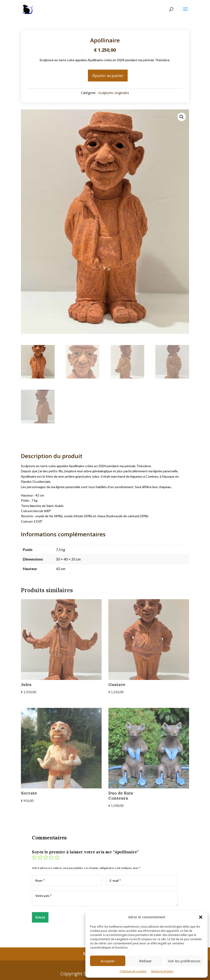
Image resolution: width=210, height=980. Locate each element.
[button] (201, 917)
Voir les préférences (184, 961)
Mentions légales (162, 971)
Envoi (40, 917)
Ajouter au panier (108, 75)
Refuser (145, 961)
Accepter (108, 961)
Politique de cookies (133, 971)
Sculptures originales (114, 93)
